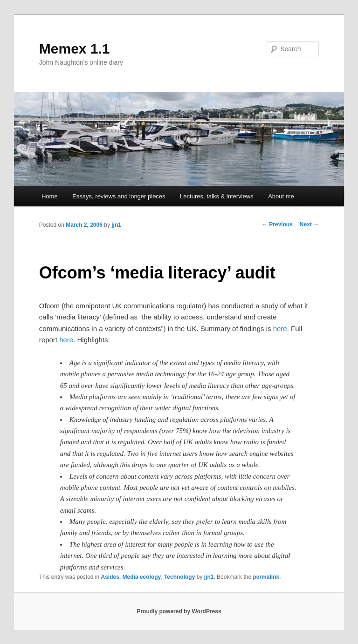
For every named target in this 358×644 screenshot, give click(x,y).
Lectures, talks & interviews (217, 196)
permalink (266, 577)
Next (309, 224)
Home (50, 196)
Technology (179, 577)
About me (281, 196)
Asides (110, 577)
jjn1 (116, 225)
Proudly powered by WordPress (179, 611)
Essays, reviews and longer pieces (119, 196)
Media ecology (142, 577)
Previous (277, 224)
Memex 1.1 (75, 49)
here (280, 329)
